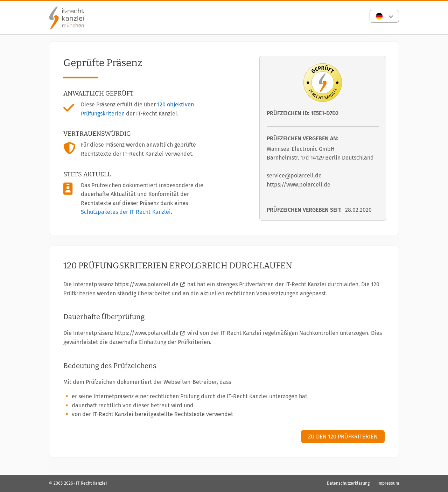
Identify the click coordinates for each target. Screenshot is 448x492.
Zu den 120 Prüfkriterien (343, 437)
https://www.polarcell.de (147, 284)
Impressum (388, 483)
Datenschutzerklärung (348, 483)
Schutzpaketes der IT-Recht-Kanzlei (126, 212)
